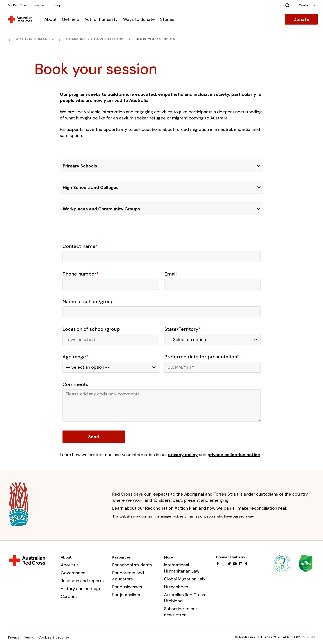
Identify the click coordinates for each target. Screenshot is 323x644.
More (169, 557)
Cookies (45, 637)
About (50, 19)
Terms (29, 637)
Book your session (156, 39)
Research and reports (82, 581)
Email (170, 274)
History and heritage (81, 589)
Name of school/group (88, 302)
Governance (73, 573)
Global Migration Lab (184, 579)
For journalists (126, 595)
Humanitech (176, 587)
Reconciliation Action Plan (171, 508)
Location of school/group (91, 329)
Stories (167, 19)
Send (94, 437)
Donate (301, 19)
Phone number (81, 274)
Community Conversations (95, 39)
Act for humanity (101, 19)
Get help (70, 19)
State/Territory (183, 329)
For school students (132, 565)
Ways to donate (139, 19)
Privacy (14, 637)
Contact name (80, 246)
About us (70, 565)
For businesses (127, 587)
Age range (75, 357)
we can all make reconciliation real (251, 508)
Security (62, 637)
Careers (69, 596)
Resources (122, 557)
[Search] (287, 5)
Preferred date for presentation (202, 357)
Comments (75, 384)
